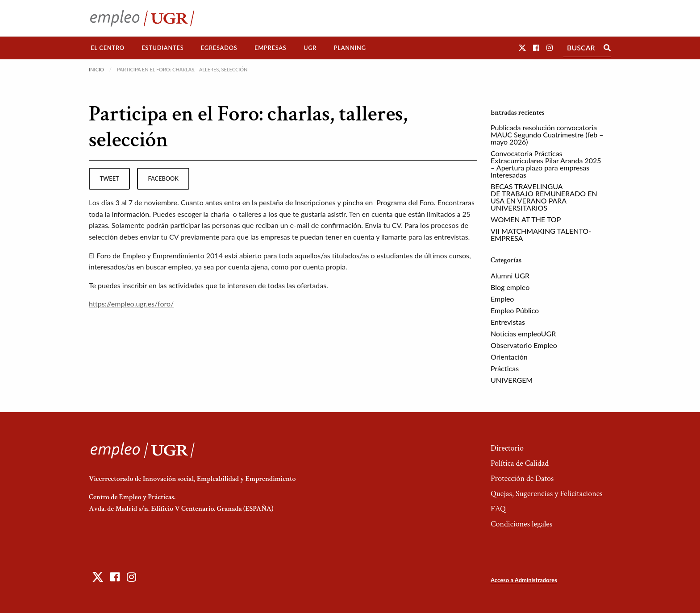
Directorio (507, 448)
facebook (163, 178)
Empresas (271, 48)
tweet (109, 178)
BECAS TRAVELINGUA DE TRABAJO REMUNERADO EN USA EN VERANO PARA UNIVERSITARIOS (544, 197)
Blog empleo (510, 287)
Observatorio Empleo (524, 345)
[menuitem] (108, 48)
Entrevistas (508, 322)
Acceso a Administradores (524, 580)
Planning (350, 48)
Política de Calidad (520, 463)
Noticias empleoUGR (523, 333)
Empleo (502, 299)
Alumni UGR (510, 275)
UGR (310, 48)
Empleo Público (515, 310)
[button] (522, 48)
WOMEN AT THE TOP (526, 219)
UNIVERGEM (512, 380)
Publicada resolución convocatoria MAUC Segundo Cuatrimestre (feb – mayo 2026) (547, 135)
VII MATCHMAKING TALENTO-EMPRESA (541, 234)
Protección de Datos (522, 478)
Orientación (509, 357)
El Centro (108, 48)
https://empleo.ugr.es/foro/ (131, 304)
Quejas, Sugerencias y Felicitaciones (547, 494)
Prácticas (505, 368)
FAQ (498, 509)
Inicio (96, 69)
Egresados (219, 48)
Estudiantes (162, 48)
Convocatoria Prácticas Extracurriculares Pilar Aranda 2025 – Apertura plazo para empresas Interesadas (546, 164)
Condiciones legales (521, 524)
